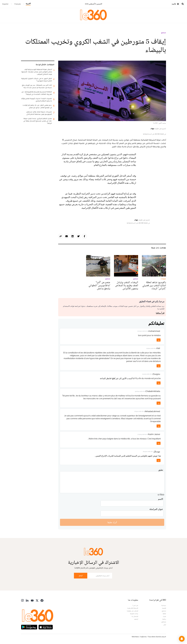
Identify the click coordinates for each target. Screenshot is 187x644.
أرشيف (136, 619)
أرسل (81, 576)
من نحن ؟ (135, 605)
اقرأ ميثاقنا (160, 313)
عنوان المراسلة (156, 509)
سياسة (164, 605)
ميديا (165, 616)
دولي (165, 625)
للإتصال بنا (135, 616)
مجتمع (164, 33)
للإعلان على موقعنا (132, 611)
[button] (182, 639)
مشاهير (164, 622)
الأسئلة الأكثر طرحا (133, 608)
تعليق (161, 470)
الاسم (161, 499)
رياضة (164, 619)
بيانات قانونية (134, 614)
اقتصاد (164, 608)
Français (18, 4)
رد (159, 340)
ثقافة (164, 614)
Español (5, 4)
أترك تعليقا (112, 522)
